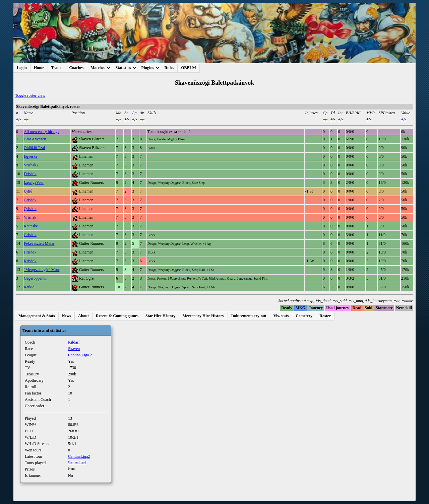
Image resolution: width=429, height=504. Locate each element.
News (67, 316)
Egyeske (31, 156)
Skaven (74, 349)
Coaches (77, 68)
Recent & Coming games (117, 316)
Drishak (30, 174)
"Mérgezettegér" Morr (42, 270)
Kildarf (74, 342)
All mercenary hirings (41, 132)
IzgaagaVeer (34, 183)
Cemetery (304, 316)
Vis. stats (281, 316)
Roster (325, 316)
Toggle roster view (30, 95)
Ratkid (29, 287)
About (83, 316)
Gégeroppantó (35, 278)
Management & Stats (37, 316)
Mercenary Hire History (203, 316)
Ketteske (31, 226)
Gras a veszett (35, 139)
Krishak (30, 261)
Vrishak (30, 217)
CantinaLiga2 (79, 456)
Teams (57, 68)
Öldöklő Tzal (34, 148)
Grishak (30, 200)
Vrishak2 (31, 165)
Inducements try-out (249, 316)
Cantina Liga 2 (80, 355)
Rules (169, 68)
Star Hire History (161, 316)
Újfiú (28, 191)
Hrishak (30, 252)
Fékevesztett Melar (39, 243)
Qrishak (30, 209)
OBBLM (189, 68)
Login (22, 68)
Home (39, 68)
